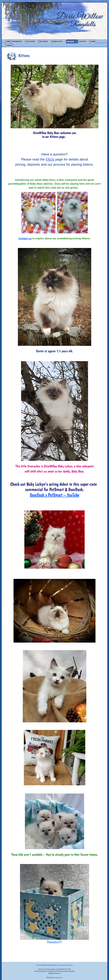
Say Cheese (45, 41)
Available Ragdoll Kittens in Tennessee (53, 965)
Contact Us (69, 965)
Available (72, 41)
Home (8, 41)
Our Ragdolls (19, 41)
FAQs (50, 159)
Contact (9, 45)
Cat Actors (32, 41)
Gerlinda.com (58, 977)
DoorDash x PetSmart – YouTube (55, 495)
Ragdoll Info (59, 41)
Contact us (25, 238)
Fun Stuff (84, 41)
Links (93, 41)
